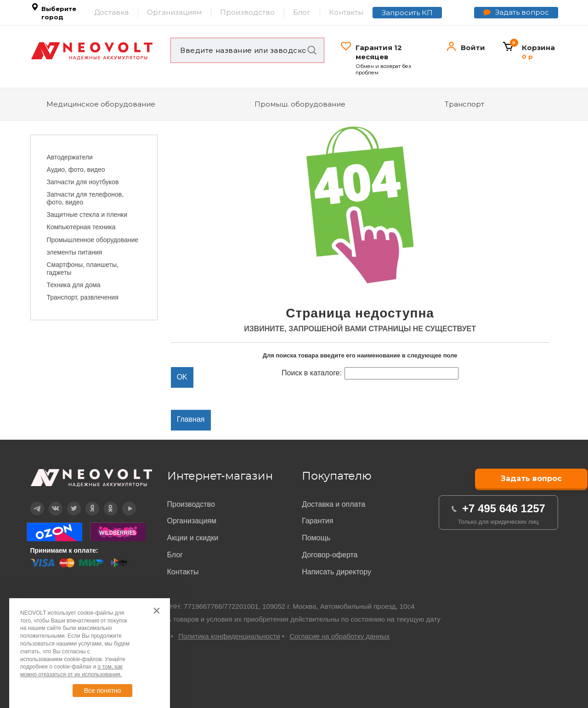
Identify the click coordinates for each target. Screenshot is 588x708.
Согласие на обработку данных (339, 636)
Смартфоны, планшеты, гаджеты (83, 269)
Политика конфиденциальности (229, 636)
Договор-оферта (330, 555)
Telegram (31, 502)
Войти (473, 48)
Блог (302, 12)
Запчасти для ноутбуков (83, 182)
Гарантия (317, 521)
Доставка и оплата (334, 504)
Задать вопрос (522, 12)
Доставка (111, 12)
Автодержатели (70, 157)
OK (104, 502)
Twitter (68, 502)
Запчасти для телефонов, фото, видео (85, 198)
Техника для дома (74, 285)
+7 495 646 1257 (504, 508)
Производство (247, 12)
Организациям (174, 12)
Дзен (86, 502)
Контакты (346, 12)
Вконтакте (50, 502)
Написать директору (336, 572)
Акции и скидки (193, 538)
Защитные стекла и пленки (87, 215)
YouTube (123, 502)
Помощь (316, 538)
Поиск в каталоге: (312, 373)
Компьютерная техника (81, 227)
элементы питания (75, 252)
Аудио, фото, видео (76, 170)
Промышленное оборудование (93, 240)
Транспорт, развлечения (83, 297)
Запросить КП (407, 13)
